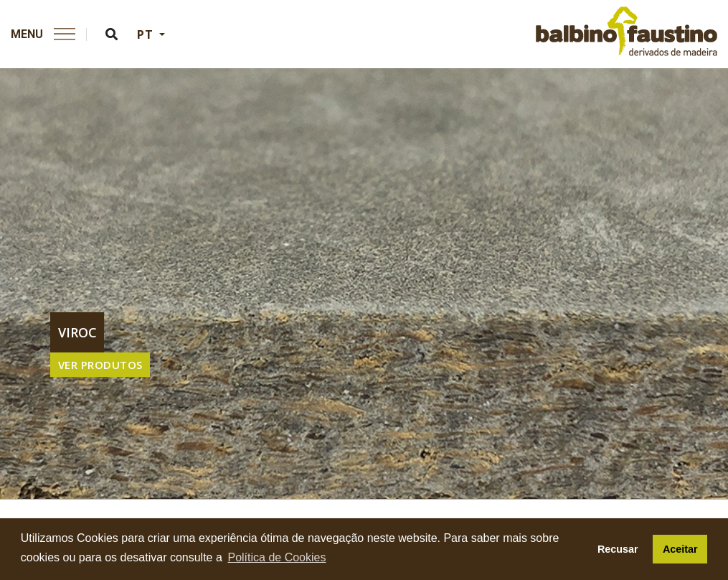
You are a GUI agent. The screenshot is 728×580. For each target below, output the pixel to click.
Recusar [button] (618, 549)
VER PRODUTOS (100, 365)
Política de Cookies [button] (276, 557)
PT (147, 34)
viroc (77, 332)
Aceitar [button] (680, 549)
